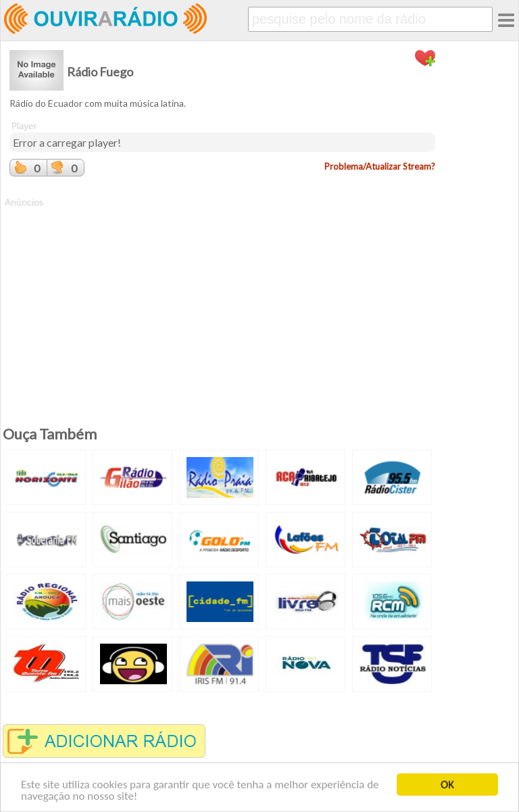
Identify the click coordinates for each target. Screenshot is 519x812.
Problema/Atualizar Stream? (380, 166)
